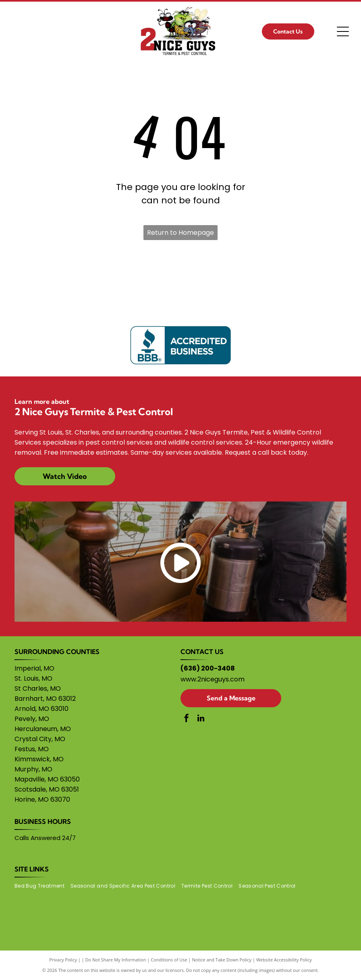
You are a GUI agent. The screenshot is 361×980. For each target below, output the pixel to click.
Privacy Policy (63, 960)
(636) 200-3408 (208, 668)
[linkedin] (201, 719)
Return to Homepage (180, 233)
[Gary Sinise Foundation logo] (48, 280)
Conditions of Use (169, 960)
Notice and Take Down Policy (222, 960)
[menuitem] (43, 886)
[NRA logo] (181, 280)
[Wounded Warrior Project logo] (247, 280)
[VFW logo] (313, 280)
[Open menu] (343, 31)
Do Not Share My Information (116, 960)
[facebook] (187, 719)
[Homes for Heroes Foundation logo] (114, 280)
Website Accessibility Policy (284, 960)
